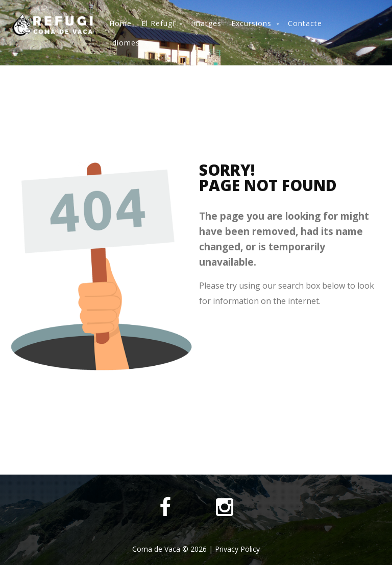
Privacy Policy (237, 549)
